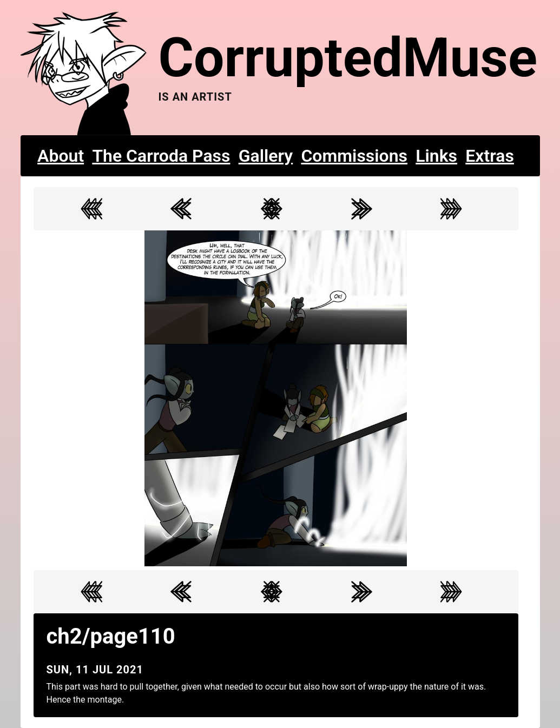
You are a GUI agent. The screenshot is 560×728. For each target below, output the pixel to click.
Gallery (266, 156)
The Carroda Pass (161, 156)
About (61, 156)
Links (436, 156)
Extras (490, 156)
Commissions (354, 156)
